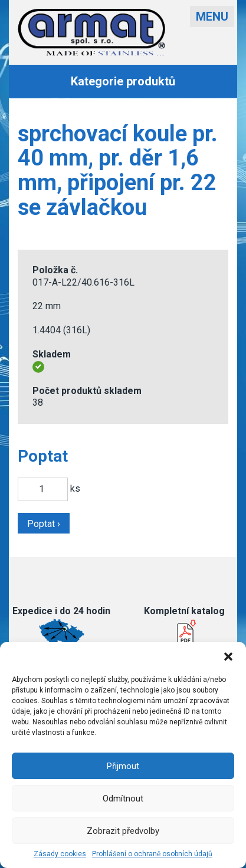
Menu (212, 16)
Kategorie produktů (123, 81)
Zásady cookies (60, 854)
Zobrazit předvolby (123, 831)
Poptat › (44, 524)
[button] (228, 657)
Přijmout (123, 766)
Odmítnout (123, 799)
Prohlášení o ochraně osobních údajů (152, 854)
